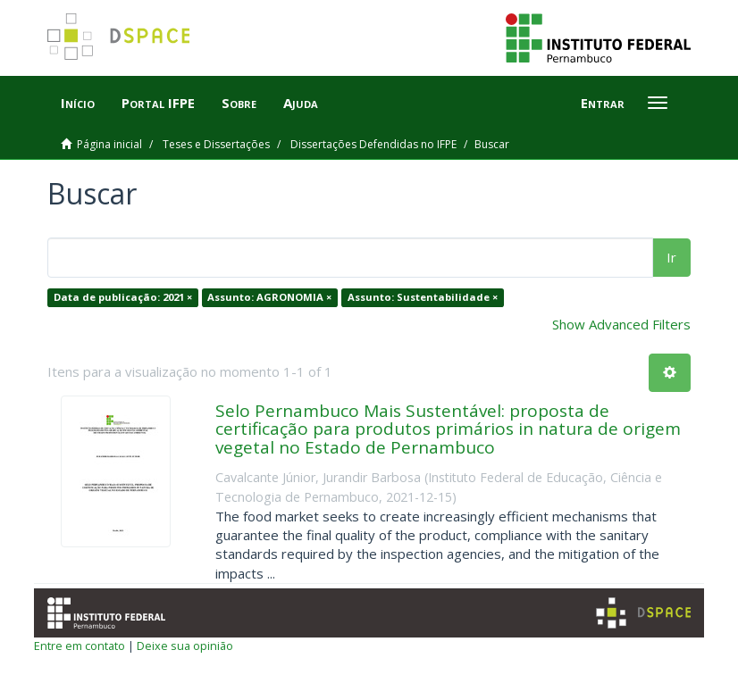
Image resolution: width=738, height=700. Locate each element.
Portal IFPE (158, 103)
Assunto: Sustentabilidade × (423, 297)
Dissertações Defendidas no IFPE (373, 144)
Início (78, 103)
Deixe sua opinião (185, 646)
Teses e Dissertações (216, 144)
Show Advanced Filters (621, 324)
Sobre (239, 103)
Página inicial (109, 144)
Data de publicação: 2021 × (123, 297)
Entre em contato (80, 646)
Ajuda (301, 103)
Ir (671, 257)
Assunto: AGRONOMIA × (269, 297)
